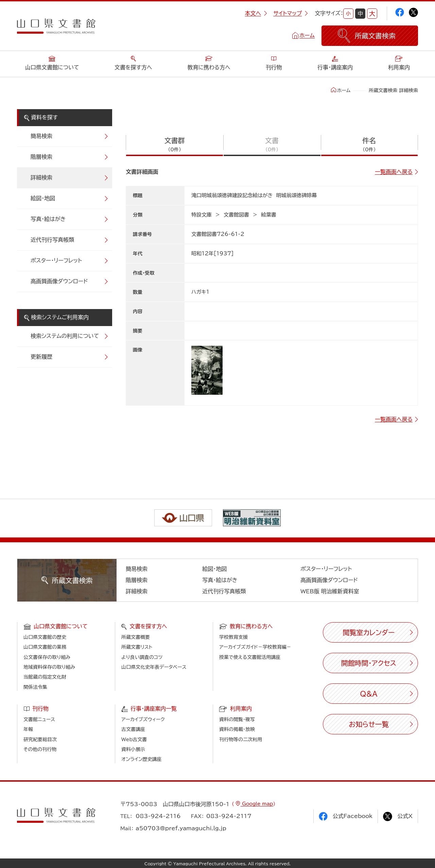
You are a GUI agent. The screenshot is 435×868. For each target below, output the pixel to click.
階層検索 (41, 157)
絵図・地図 (43, 198)
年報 (28, 729)
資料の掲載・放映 (237, 729)
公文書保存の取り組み (47, 657)
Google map (257, 804)
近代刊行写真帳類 (52, 240)
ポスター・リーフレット (56, 260)
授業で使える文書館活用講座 (250, 657)
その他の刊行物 (40, 749)
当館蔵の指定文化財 (45, 677)
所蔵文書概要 (136, 637)
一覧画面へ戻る (394, 172)
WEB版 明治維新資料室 (330, 591)
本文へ (256, 13)
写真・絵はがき (48, 219)
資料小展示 (133, 749)
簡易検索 (41, 136)
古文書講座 (133, 729)
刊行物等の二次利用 (241, 739)
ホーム (307, 35)
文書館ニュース (39, 719)
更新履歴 (41, 357)
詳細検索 (41, 177)
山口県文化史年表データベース (154, 667)
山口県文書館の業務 (45, 647)
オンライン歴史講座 (141, 759)
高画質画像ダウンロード (59, 281)
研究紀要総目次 (40, 739)
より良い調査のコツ (142, 657)
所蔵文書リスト (137, 647)
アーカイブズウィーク (143, 719)
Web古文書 (134, 739)
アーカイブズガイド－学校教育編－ (255, 647)
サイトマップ (291, 13)
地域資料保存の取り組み (49, 667)
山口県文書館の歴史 (45, 637)
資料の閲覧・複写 (237, 719)
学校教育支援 (233, 637)
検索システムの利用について (65, 336)
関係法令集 (35, 687)
